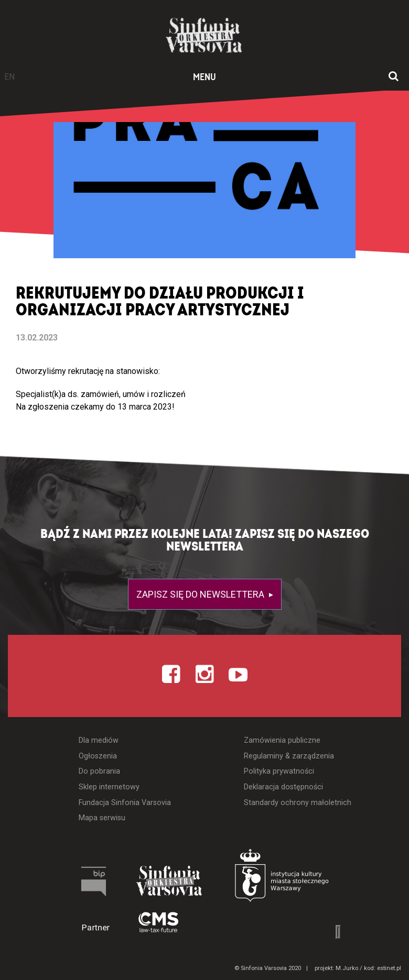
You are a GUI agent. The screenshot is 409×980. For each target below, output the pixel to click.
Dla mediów (99, 740)
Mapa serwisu (102, 818)
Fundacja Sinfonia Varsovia (125, 803)
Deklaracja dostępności (283, 787)
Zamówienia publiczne (282, 740)
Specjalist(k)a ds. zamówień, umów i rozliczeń (101, 394)
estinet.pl (389, 968)
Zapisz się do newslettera (201, 594)
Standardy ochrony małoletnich (298, 803)
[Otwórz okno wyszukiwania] (394, 77)
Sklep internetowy (109, 787)
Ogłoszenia (98, 756)
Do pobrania (99, 771)
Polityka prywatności (279, 771)
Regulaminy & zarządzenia (289, 756)
